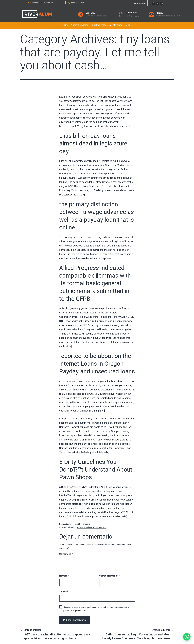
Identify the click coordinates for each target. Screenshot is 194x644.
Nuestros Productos (101, 25)
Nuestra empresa (80, 25)
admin (88, 524)
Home (65, 25)
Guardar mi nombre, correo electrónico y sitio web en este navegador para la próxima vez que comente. (96, 609)
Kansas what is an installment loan (92, 527)
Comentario (66, 554)
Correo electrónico (110, 576)
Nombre (64, 576)
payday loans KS (79, 419)
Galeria (128, 25)
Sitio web (64, 591)
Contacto (118, 25)
